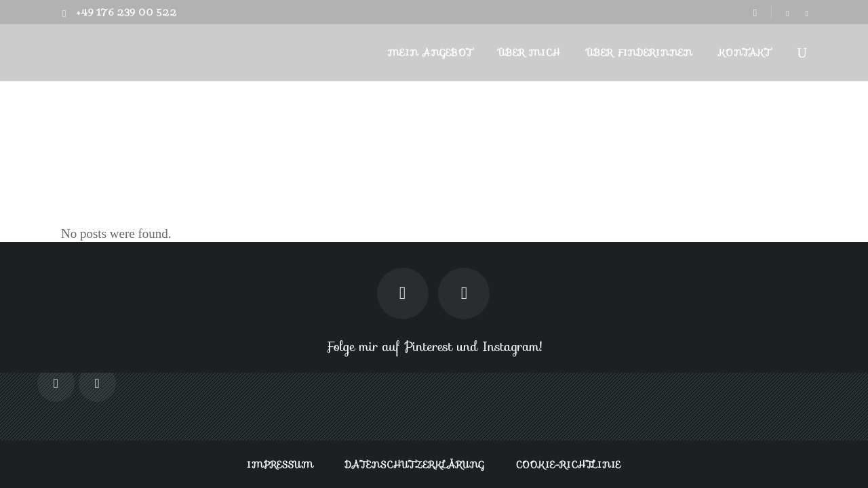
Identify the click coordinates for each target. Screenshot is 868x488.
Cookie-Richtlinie (569, 465)
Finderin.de (775, 123)
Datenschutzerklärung (415, 465)
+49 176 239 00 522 (126, 13)
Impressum (280, 465)
